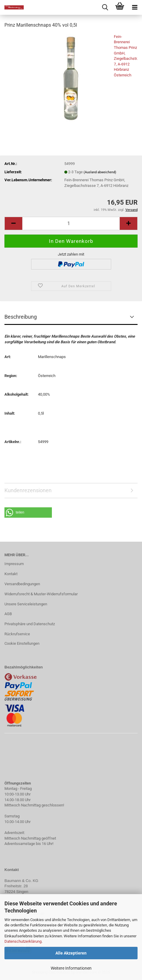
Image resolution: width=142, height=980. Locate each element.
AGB (8, 614)
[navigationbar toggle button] (135, 7)
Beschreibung (21, 317)
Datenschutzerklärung (23, 941)
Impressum (14, 564)
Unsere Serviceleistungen (26, 604)
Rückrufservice (17, 634)
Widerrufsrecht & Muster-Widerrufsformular (41, 594)
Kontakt (11, 574)
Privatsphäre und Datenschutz (30, 624)
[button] (28, 513)
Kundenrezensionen (28, 490)
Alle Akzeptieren (71, 953)
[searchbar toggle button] (105, 7)
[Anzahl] (71, 223)
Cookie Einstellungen (22, 643)
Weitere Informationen (71, 968)
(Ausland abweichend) (100, 172)
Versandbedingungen (22, 584)
